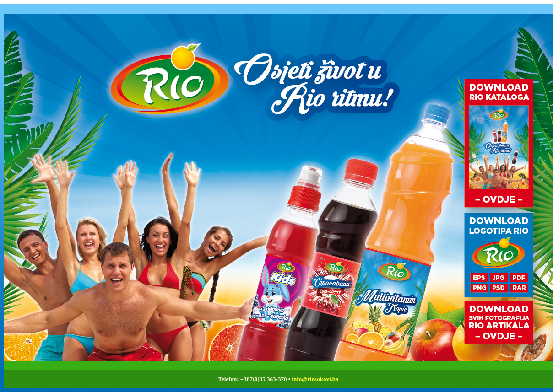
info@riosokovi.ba (315, 379)
